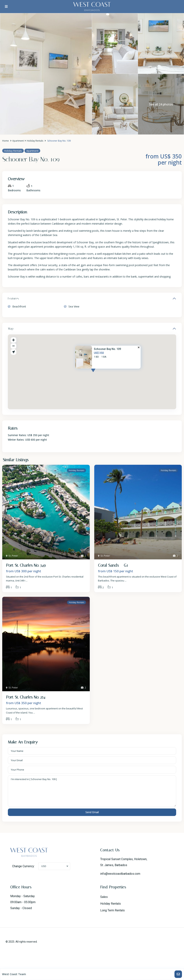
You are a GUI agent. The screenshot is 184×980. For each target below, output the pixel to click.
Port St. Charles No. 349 (26, 565)
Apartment (18, 141)
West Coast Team (14, 974)
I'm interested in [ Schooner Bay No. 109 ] (92, 791)
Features (13, 298)
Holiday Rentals (35, 141)
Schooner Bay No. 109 (107, 349)
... (27, 581)
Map (11, 329)
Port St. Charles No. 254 (26, 697)
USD (44, 866)
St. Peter (13, 556)
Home (6, 141)
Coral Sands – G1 (113, 565)
